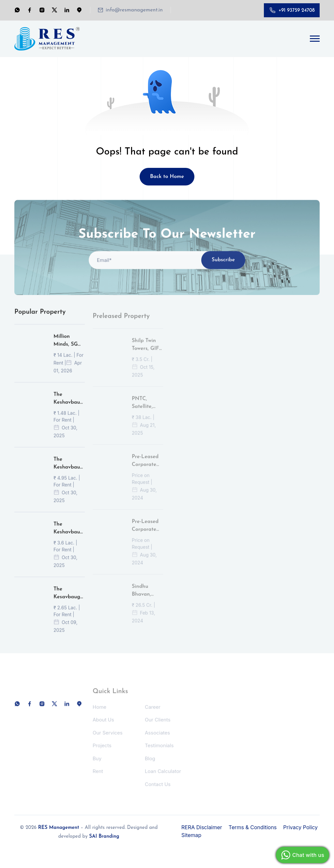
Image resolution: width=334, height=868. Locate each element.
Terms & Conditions (253, 827)
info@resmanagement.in (134, 10)
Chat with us (302, 855)
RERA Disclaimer (202, 827)
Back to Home (167, 177)
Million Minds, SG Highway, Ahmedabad (68, 349)
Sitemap (191, 835)
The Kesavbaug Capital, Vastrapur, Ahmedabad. (69, 601)
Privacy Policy (300, 827)
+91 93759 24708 (297, 11)
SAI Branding (104, 837)
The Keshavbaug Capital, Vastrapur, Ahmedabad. (69, 407)
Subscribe (223, 268)
